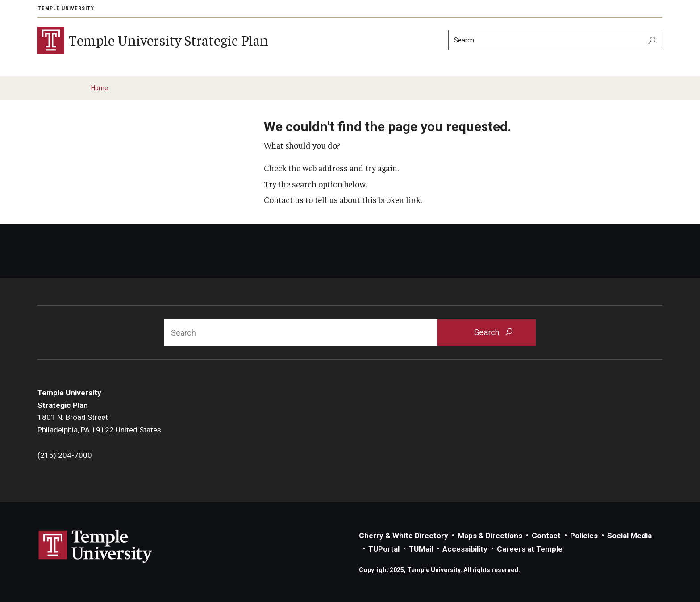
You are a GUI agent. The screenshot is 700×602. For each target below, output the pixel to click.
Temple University (66, 8)
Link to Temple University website (96, 547)
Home (100, 88)
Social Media (629, 536)
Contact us (284, 199)
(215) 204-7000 (65, 455)
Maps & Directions (490, 536)
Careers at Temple (530, 549)
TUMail (421, 549)
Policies (584, 536)
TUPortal (384, 549)
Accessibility (465, 549)
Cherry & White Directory (404, 536)
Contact (546, 536)
